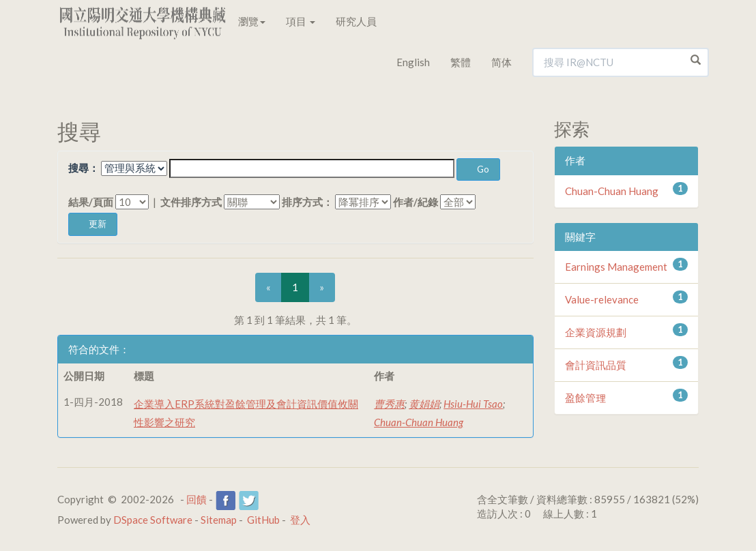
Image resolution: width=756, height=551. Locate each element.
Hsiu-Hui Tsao (473, 404)
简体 (501, 62)
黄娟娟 (424, 404)
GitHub (263, 520)
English (413, 62)
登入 (300, 520)
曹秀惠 (389, 404)
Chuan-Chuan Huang (419, 422)
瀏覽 (252, 21)
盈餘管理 (585, 398)
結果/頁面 (91, 202)
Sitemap (219, 520)
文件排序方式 (191, 202)
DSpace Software (153, 520)
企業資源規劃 (596, 332)
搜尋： (84, 168)
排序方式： (307, 202)
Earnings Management (616, 267)
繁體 (461, 62)
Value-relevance (602, 299)
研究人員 (356, 21)
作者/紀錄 (416, 202)
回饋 (197, 499)
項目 (301, 21)
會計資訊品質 (596, 365)
